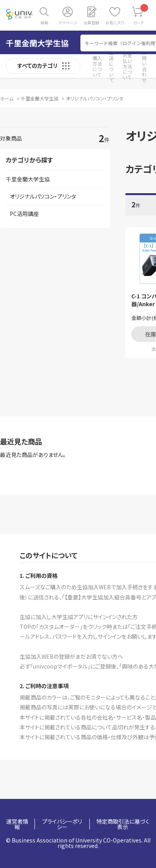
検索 (44, 23)
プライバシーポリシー (62, 824)
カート (141, 15)
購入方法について (97, 66)
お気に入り (115, 23)
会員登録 (91, 23)
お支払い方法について (127, 66)
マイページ (68, 23)
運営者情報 (17, 824)
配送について (111, 66)
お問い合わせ (144, 66)
